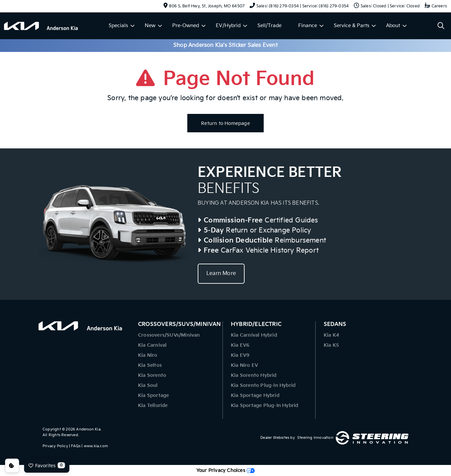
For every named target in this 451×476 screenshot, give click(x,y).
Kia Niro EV (244, 365)
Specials (118, 26)
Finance (308, 26)
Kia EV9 (240, 355)
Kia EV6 (240, 345)
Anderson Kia (88, 429)
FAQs (76, 446)
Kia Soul (148, 385)
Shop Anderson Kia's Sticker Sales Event (225, 45)
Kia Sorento (152, 375)
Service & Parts (351, 26)
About (393, 26)
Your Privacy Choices (225, 470)
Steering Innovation (315, 438)
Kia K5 (331, 345)
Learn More (221, 274)
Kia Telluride (153, 405)
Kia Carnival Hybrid (254, 335)
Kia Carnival (152, 345)
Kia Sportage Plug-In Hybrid (265, 405)
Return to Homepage (225, 123)
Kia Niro (148, 355)
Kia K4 (331, 335)
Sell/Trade (269, 26)
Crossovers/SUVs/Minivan (169, 335)
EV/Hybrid (228, 26)
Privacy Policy (55, 446)
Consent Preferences (12, 466)
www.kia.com (96, 446)
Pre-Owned (186, 26)
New (150, 26)
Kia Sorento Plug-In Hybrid (263, 385)
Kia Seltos (150, 365)
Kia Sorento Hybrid (254, 375)
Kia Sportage (153, 395)
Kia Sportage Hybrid (255, 395)
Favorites (47, 465)
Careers (436, 6)
